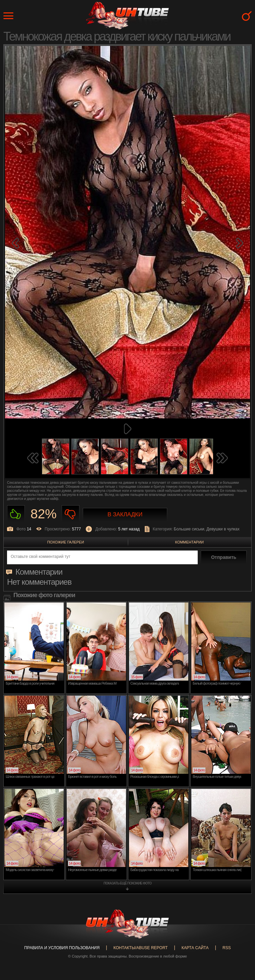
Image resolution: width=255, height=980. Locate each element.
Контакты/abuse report (141, 948)
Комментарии (189, 542)
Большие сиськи (189, 529)
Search (247, 16)
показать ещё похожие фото (127, 883)
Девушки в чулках (223, 529)
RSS (227, 948)
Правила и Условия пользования (62, 948)
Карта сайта (195, 948)
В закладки (125, 514)
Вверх (240, 918)
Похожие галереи (66, 542)
